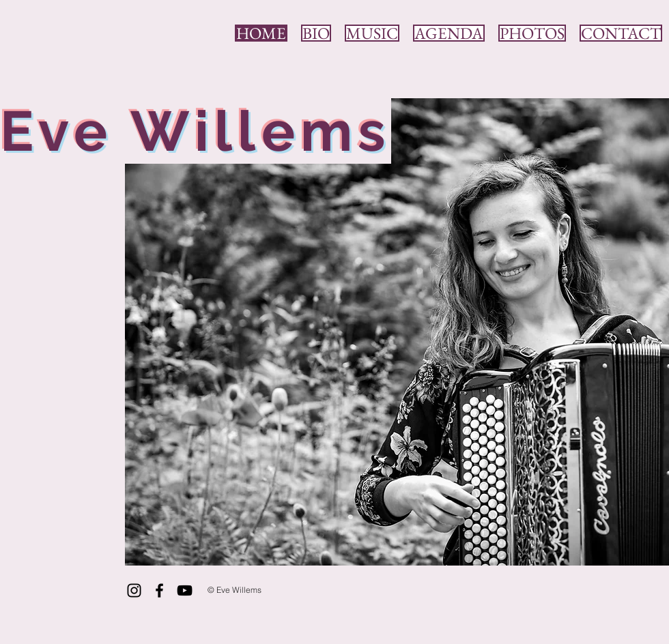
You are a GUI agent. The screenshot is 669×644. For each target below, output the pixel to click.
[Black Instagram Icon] (134, 590)
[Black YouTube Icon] (185, 590)
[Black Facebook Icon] (159, 590)
